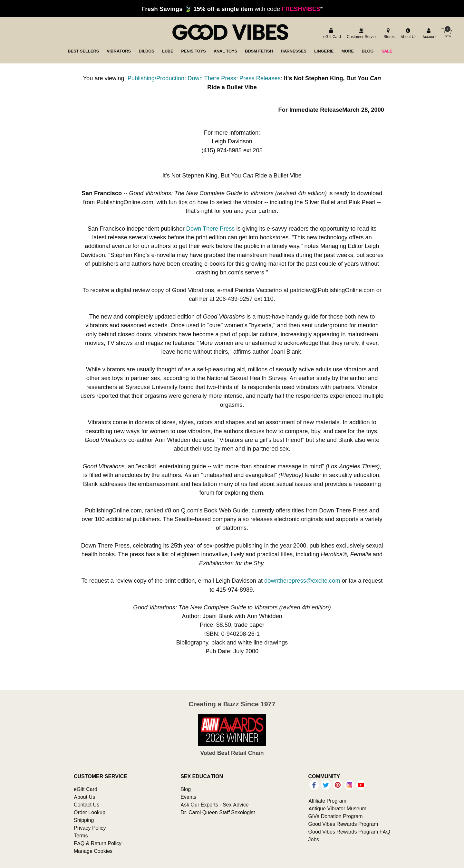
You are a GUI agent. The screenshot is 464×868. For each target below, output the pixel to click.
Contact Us (87, 805)
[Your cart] (447, 33)
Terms (81, 835)
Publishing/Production (156, 78)
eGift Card (86, 789)
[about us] (408, 34)
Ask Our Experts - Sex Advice (214, 805)
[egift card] (331, 34)
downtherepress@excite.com (302, 581)
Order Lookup (90, 812)
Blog (186, 789)
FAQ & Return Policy (98, 843)
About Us (84, 797)
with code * (232, 9)
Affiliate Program (327, 801)
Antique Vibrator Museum (338, 808)
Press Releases (260, 78)
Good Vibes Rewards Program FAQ (349, 832)
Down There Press (212, 78)
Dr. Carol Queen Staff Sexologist (218, 812)
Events (188, 797)
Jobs (314, 839)
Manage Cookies (93, 851)
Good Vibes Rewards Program (343, 824)
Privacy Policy (90, 828)
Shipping (84, 820)
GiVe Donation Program (336, 816)
